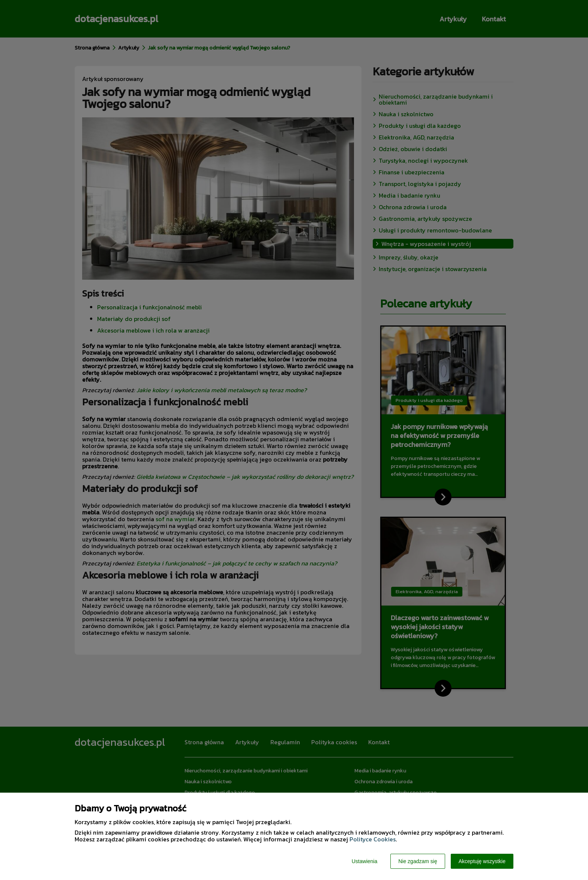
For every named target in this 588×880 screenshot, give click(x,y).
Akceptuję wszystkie (482, 861)
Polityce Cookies (373, 839)
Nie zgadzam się (418, 861)
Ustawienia (364, 861)
